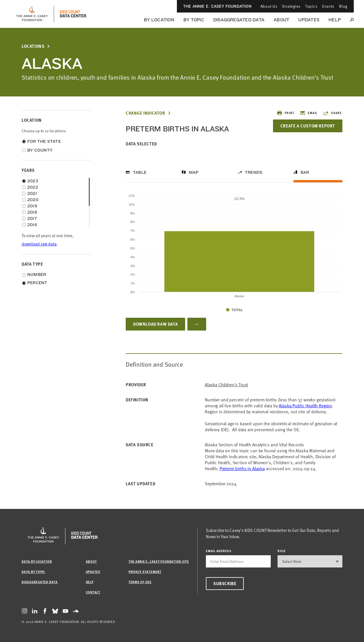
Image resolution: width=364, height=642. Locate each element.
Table (140, 172)
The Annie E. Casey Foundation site (159, 561)
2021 (32, 193)
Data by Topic (33, 572)
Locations (33, 46)
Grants (328, 6)
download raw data (39, 244)
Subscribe (225, 583)
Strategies (291, 6)
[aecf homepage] (32, 14)
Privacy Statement (145, 572)
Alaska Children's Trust (226, 385)
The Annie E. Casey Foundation (217, 6)
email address (219, 551)
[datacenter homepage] (73, 14)
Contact (93, 592)
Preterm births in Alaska (242, 468)
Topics (311, 6)
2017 (32, 218)
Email (309, 113)
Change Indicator (145, 113)
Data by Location (37, 561)
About (281, 20)
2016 (32, 225)
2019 (32, 206)
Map (194, 172)
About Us (269, 6)
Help (335, 20)
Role (282, 551)
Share (332, 113)
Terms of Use (140, 582)
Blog (343, 6)
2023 (33, 181)
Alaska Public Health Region (305, 406)
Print (285, 113)
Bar (305, 172)
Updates (309, 20)
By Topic (194, 20)
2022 (33, 187)
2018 (32, 212)
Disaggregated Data (239, 20)
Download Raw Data (155, 324)
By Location (159, 20)
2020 (33, 200)
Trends (254, 172)
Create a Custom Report (308, 126)
